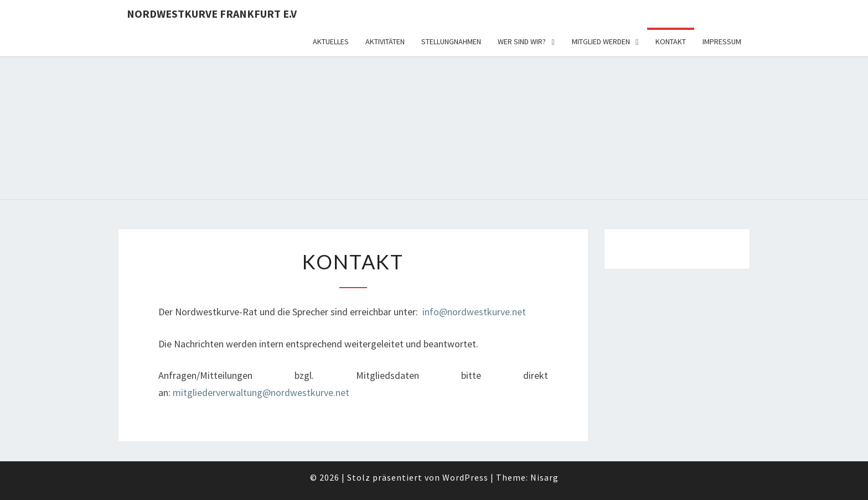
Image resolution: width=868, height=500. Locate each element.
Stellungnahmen (451, 41)
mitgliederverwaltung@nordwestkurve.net (261, 392)
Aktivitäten (385, 41)
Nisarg (544, 477)
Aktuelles (331, 41)
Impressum (722, 41)
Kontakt (671, 41)
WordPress (465, 477)
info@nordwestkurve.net (474, 312)
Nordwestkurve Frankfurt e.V (212, 14)
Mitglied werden (601, 41)
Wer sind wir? (522, 41)
